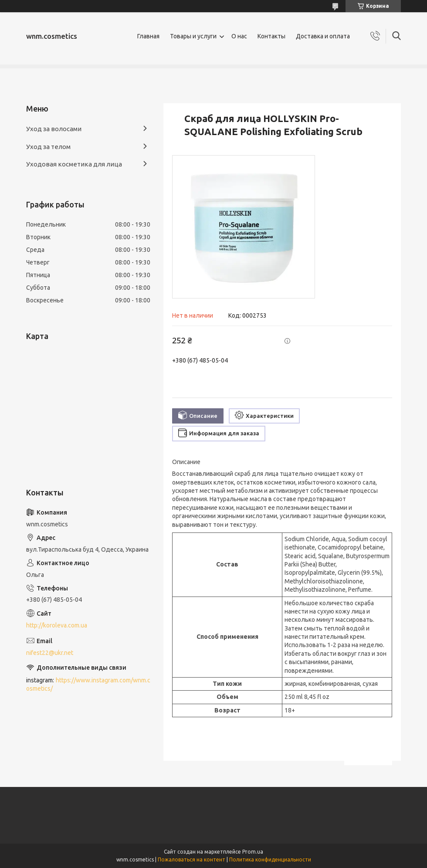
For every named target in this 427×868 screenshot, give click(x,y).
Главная (148, 36)
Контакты (271, 36)
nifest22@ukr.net (50, 653)
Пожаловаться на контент (191, 860)
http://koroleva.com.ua (57, 625)
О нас (239, 36)
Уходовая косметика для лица (74, 164)
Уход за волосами (54, 129)
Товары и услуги (193, 36)
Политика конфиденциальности (270, 860)
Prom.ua (253, 852)
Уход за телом (48, 147)
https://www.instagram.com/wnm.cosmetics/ (88, 684)
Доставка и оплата (323, 36)
